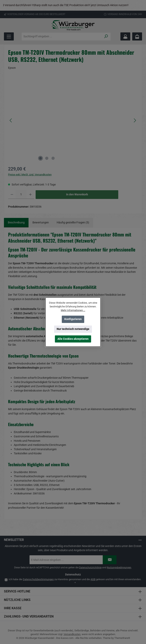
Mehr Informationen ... (73, 310)
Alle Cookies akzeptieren (73, 339)
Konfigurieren (73, 319)
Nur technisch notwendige (73, 329)
